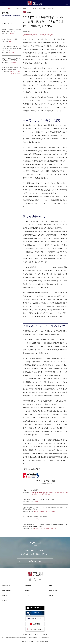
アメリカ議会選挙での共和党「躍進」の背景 (46, 518)
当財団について (6, 586)
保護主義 (35, 35)
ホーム (3, 9)
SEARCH (4, 601)
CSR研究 (28, 591)
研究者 (50, 586)
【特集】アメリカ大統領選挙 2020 (46, 492)
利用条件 (25, 635)
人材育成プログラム (7, 591)
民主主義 (42, 35)
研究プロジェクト (30, 586)
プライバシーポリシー (34, 635)
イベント (28, 596)
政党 (48, 35)
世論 (52, 35)
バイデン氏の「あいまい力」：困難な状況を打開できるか (46, 501)
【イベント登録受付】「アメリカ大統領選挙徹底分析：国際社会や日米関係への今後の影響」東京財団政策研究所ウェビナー (46, 526)
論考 (25, 12)
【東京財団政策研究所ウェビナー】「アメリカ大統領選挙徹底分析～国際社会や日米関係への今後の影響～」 (46, 509)
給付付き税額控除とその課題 (11, 40)
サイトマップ (44, 635)
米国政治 (10, 9)
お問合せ (51, 596)
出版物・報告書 (53, 591)
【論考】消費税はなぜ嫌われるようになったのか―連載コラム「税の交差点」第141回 (11, 50)
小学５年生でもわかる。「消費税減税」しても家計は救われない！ (11, 32)
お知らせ (4, 596)
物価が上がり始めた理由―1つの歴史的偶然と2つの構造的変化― (11, 60)
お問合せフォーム (35, 561)
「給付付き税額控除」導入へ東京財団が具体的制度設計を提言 (11, 70)
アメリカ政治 (27, 35)
